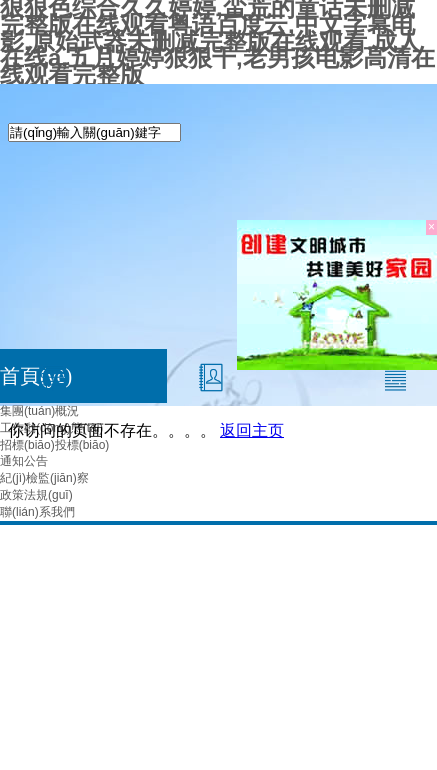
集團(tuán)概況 (39, 411)
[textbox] (94, 132)
